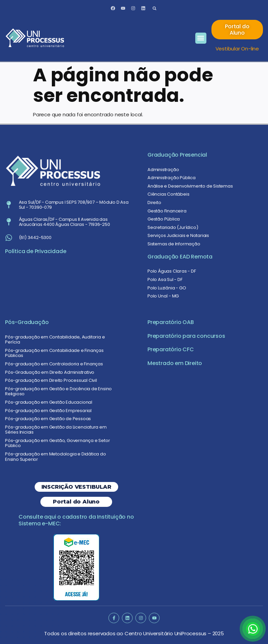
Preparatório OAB (171, 322)
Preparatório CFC (171, 349)
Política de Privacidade (36, 251)
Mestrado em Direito (175, 363)
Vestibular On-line (237, 49)
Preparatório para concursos (186, 336)
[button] (154, 8)
